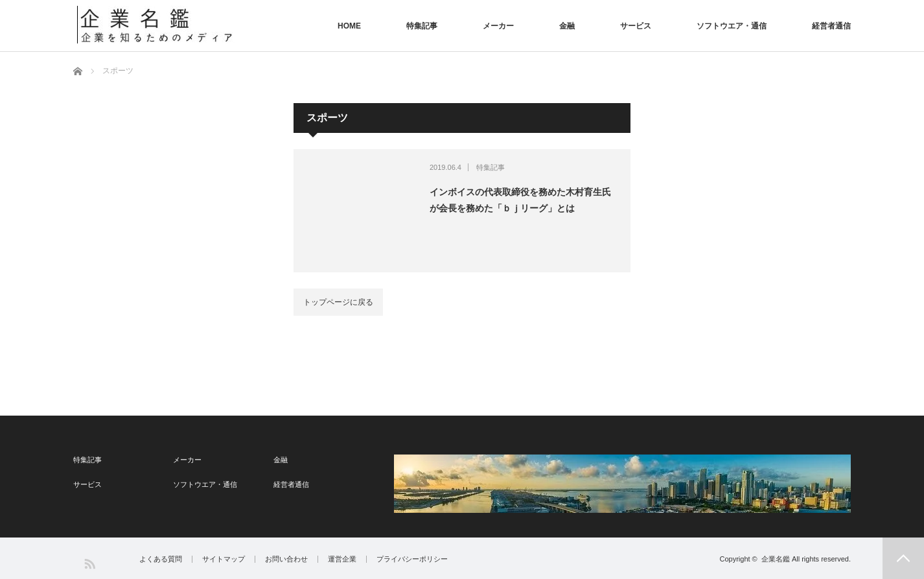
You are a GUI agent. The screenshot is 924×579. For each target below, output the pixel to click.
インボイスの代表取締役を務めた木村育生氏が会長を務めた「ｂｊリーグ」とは (520, 200)
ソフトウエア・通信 (732, 26)
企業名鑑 (776, 559)
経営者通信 (831, 26)
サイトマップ (224, 559)
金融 (567, 26)
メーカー (498, 26)
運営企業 (342, 559)
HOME (349, 26)
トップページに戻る (338, 302)
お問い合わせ (286, 559)
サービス (636, 26)
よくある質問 (161, 559)
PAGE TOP (903, 558)
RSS (89, 563)
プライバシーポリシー (412, 559)
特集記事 (422, 26)
